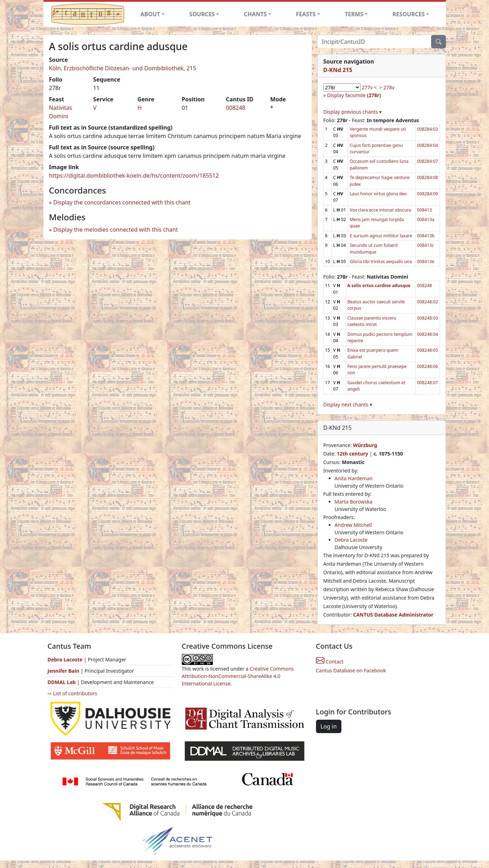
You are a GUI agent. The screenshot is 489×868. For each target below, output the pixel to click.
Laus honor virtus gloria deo (378, 194)
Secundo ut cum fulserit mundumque (374, 248)
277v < (369, 87)
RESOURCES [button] (409, 14)
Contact (330, 662)
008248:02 (427, 302)
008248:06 (427, 366)
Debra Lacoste (351, 540)
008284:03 (427, 129)
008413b (426, 236)
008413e (426, 261)
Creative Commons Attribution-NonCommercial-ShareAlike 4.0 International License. (238, 676)
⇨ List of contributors (72, 693)
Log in (329, 726)
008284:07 (427, 161)
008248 (236, 108)
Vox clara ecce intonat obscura (380, 210)
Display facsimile (354, 95)
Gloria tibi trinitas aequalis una (381, 261)
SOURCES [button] (202, 14)
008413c (425, 245)
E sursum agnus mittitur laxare (381, 236)
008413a (426, 219)
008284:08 (427, 177)
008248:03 (427, 318)
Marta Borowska (354, 502)
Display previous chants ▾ (353, 112)
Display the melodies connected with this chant (116, 230)
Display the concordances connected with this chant (122, 202)
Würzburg (365, 445)
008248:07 (427, 383)
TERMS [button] (354, 14)
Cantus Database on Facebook (351, 670)
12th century (353, 454)
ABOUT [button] (150, 14)
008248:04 (427, 334)
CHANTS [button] (255, 14)
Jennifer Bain (64, 671)
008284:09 (427, 194)
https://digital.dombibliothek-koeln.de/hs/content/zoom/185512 (134, 176)
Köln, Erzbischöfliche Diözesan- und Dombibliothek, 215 (123, 68)
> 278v (387, 87)
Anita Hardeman (354, 478)
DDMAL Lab (62, 682)
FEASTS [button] (306, 14)
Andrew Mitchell (353, 525)
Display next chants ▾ (348, 405)
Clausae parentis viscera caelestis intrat (372, 321)
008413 (424, 210)
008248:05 (427, 350)
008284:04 (427, 145)
